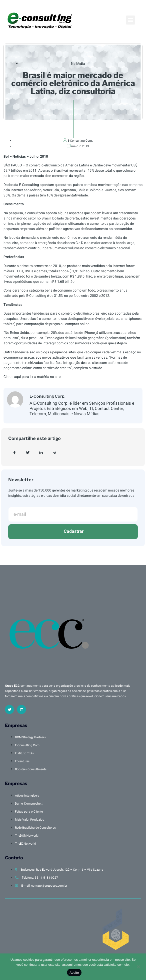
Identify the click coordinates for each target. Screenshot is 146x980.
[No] (138, 966)
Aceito (74, 973)
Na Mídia (78, 64)
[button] (130, 20)
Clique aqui (13, 377)
